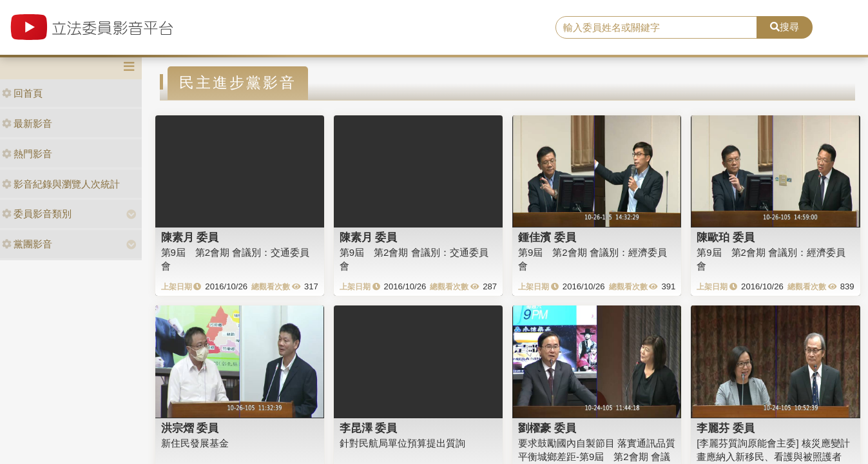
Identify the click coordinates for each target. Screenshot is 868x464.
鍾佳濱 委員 (547, 237)
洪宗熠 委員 (190, 428)
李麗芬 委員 (726, 428)
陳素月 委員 (190, 237)
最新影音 (27, 123)
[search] (656, 28)
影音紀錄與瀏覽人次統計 (61, 184)
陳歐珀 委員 (726, 237)
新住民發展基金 (195, 443)
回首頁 (22, 93)
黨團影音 (27, 244)
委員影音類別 (37, 214)
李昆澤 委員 (369, 428)
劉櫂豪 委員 (547, 428)
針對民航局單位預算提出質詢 (402, 443)
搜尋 (785, 27)
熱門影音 (27, 154)
